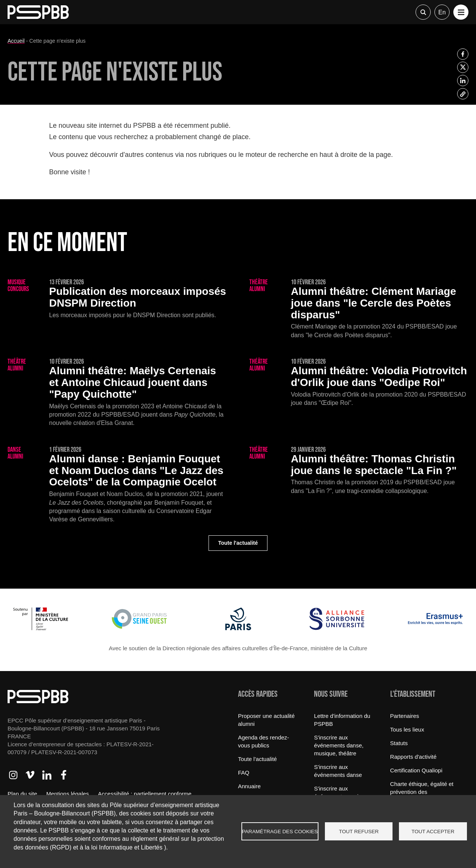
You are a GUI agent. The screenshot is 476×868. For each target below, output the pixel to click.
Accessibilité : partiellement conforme (145, 794)
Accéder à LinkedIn (47, 775)
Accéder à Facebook (63, 775)
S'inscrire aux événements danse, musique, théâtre (339, 745)
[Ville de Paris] (238, 628)
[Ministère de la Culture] (41, 628)
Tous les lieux (407, 729)
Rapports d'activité (413, 757)
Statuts (399, 743)
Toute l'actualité (238, 543)
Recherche (423, 12)
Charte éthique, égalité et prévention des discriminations (422, 792)
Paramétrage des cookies (280, 832)
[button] (461, 12)
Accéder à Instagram (13, 775)
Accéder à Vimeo (30, 775)
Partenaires (405, 716)
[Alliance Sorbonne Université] (337, 628)
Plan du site (22, 794)
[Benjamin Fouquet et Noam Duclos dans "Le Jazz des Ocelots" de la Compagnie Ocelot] (117, 485)
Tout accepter (433, 832)
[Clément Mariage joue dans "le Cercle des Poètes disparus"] (359, 309)
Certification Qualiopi (416, 770)
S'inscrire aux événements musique (341, 792)
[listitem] (463, 54)
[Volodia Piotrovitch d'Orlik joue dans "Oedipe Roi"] (359, 383)
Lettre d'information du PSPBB (342, 720)
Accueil (16, 41)
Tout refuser (359, 832)
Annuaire (249, 786)
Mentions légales (68, 794)
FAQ (244, 773)
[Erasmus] (435, 628)
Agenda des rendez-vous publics (263, 741)
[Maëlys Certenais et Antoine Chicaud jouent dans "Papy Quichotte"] (117, 393)
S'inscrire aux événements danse (338, 771)
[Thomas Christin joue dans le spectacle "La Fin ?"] (359, 471)
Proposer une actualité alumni (266, 720)
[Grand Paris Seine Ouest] (139, 628)
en (442, 12)
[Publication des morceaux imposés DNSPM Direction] (117, 299)
